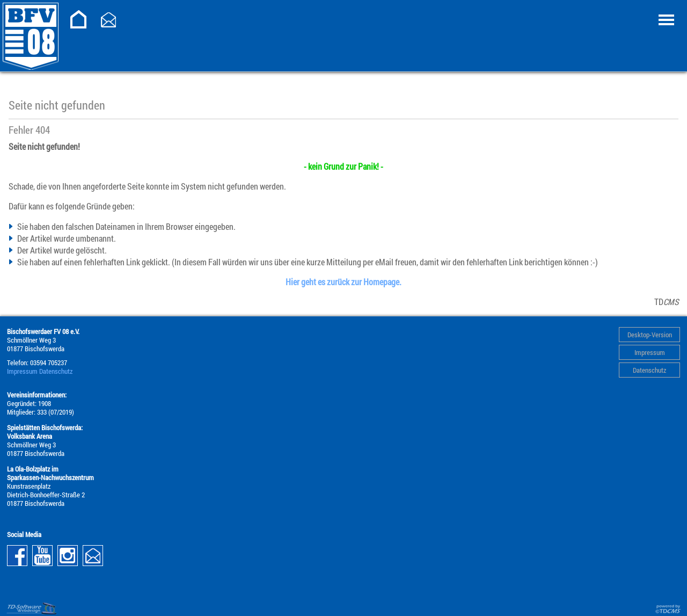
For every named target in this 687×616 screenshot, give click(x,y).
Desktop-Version (650, 335)
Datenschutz (649, 370)
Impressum (650, 352)
